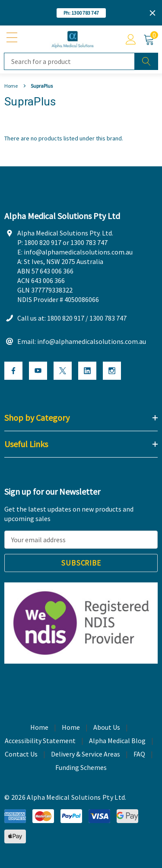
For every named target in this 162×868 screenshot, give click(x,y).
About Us (107, 727)
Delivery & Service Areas (86, 754)
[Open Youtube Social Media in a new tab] (38, 371)
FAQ (139, 754)
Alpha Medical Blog (117, 741)
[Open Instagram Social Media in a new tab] (112, 371)
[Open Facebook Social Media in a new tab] (13, 371)
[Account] (131, 39)
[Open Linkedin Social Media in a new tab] (87, 371)
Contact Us (21, 754)
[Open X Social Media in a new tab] (63, 371)
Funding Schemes (81, 767)
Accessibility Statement (40, 741)
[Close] (152, 13)
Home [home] (39, 727)
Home (71, 727)
